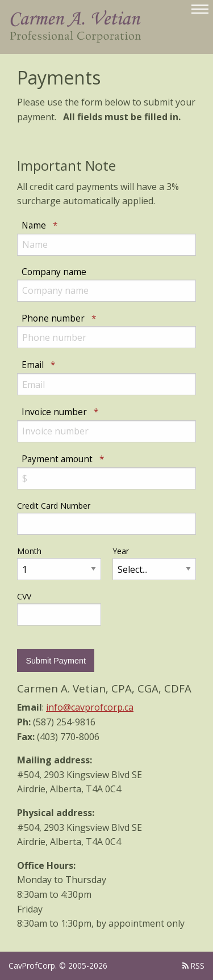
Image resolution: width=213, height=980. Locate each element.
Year (121, 551)
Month (29, 551)
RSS (193, 966)
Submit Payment (56, 661)
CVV (24, 596)
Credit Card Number (54, 506)
